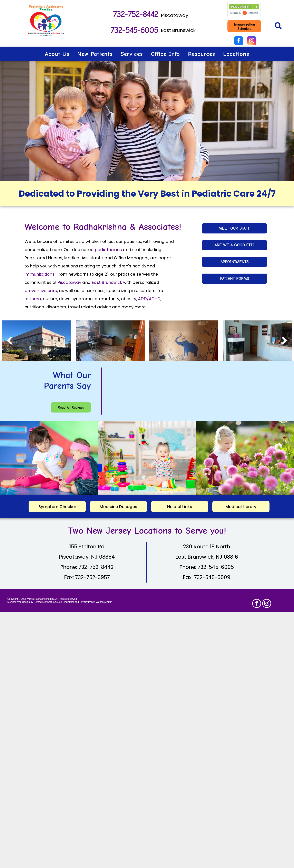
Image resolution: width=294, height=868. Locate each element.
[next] (285, 341)
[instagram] (252, 41)
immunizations (40, 274)
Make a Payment (241, 7)
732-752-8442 (135, 14)
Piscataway (175, 15)
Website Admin (104, 602)
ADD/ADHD (149, 299)
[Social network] (278, 26)
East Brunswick (178, 30)
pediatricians (108, 250)
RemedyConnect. (43, 602)
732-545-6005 (134, 30)
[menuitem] (57, 54)
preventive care (41, 291)
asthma (33, 299)
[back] (9, 341)
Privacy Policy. (87, 602)
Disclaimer (68, 602)
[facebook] (239, 41)
